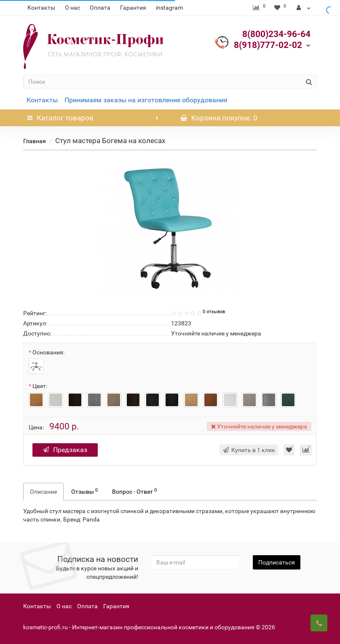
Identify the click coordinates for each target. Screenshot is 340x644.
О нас (72, 8)
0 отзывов (214, 312)
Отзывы (84, 491)
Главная (35, 141)
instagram (169, 8)
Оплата (100, 8)
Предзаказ (65, 450)
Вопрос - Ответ (134, 491)
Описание (43, 492)
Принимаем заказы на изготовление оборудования (146, 100)
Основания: (48, 352)
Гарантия (133, 8)
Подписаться (277, 562)
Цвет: (40, 386)
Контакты (41, 8)
